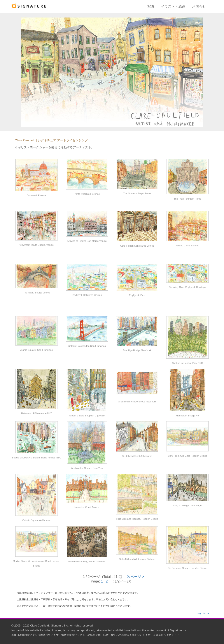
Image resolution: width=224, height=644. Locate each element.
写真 (151, 6)
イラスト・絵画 (173, 6)
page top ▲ (203, 613)
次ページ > (136, 577)
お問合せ (199, 6)
